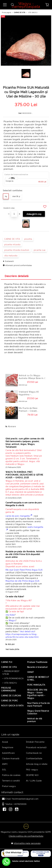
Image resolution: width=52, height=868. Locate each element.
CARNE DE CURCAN (11, 695)
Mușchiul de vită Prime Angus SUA (22, 581)
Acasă (5, 742)
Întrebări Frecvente (35, 742)
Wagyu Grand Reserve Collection (38, 712)
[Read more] (25, 457)
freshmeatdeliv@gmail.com (25, 799)
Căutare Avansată (11, 758)
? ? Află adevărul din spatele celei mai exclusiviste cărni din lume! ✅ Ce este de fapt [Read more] (23, 606)
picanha (28, 239)
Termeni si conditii (11, 781)
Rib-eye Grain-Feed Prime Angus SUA (24, 570)
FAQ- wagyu (32, 769)
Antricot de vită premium (35, 720)
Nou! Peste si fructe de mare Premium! (38, 704)
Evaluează (9, 261)
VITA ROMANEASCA (14, 678)
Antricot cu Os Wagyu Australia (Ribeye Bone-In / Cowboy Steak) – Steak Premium (32, 377)
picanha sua (40, 250)
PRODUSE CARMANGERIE (8, 689)
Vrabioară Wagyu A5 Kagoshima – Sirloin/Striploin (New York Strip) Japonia (32, 393)
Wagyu (12, 620)
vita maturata (11, 255)
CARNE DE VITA (20, 12)
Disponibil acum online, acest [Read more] (25, 564)
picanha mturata (12, 244)
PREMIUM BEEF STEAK (11, 672)
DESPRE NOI (32, 775)
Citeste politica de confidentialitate (26, 836)
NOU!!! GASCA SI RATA (12, 705)
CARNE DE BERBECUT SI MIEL (38, 678)
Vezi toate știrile (12, 649)
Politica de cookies (11, 775)
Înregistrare (8, 747)
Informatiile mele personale (27, 843)
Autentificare (8, 753)
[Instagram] (11, 810)
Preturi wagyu (9, 786)
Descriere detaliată (17, 276)
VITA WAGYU (33, 12)
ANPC (5, 764)
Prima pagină (7, 12)
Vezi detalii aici (27, 631)
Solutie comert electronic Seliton (26, 861)
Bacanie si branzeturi (37, 667)
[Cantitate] (14, 214)
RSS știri (11, 644)
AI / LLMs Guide (34, 781)
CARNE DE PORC (9, 700)
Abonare (12, 426)
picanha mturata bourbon (17, 250)
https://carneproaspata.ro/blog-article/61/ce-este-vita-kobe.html (22, 635)
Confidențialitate (34, 758)
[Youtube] (17, 810)
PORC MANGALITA (36, 685)
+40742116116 (20, 804)
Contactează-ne (34, 753)
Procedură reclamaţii (36, 747)
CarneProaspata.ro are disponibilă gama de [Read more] (22, 510)
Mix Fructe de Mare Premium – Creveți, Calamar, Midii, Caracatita (31, 409)
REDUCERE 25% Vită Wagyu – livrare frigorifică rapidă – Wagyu (37, 694)
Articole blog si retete (37, 764)
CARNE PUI (7, 662)
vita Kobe (10, 615)
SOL (4, 769)
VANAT (31, 672)
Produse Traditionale (37, 662)
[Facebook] (5, 810)
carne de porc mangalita (19, 516)
